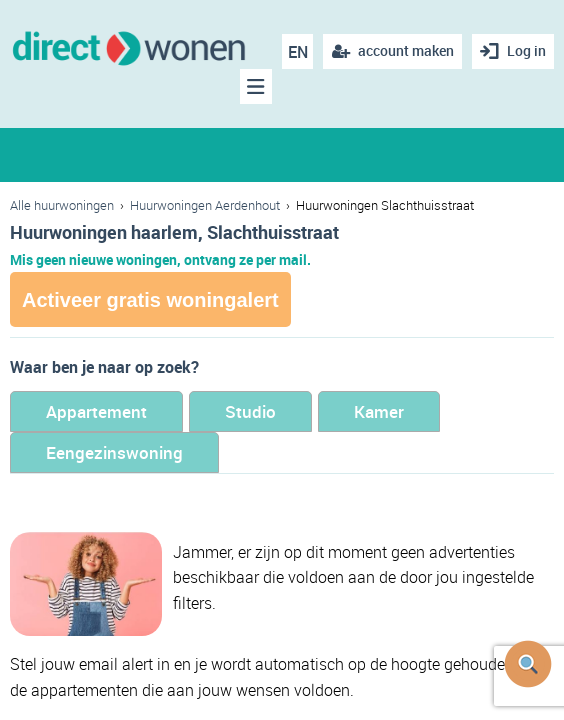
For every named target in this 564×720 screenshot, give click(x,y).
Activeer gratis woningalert (150, 300)
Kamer (379, 411)
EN (298, 52)
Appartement (96, 411)
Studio (250, 411)
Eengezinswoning (114, 452)
